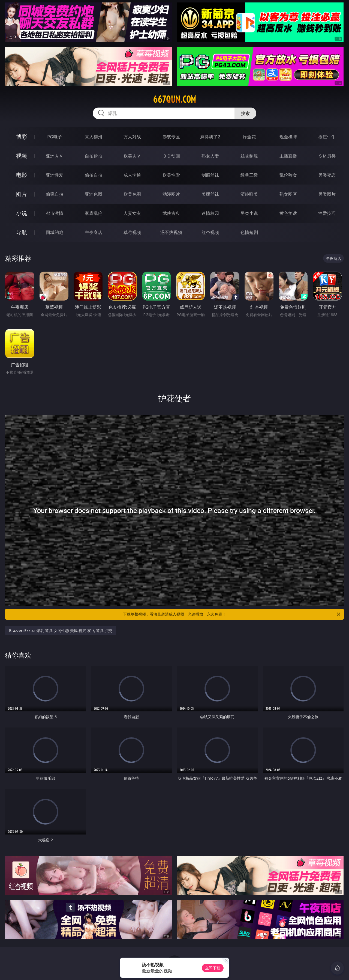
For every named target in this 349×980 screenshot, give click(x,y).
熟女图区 (288, 194)
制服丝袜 (210, 175)
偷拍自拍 (94, 175)
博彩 (22, 137)
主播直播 (288, 156)
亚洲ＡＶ (55, 156)
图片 (22, 194)
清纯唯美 (249, 194)
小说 (22, 213)
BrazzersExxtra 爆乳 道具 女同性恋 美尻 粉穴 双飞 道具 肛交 (61, 630)
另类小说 (249, 213)
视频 (22, 156)
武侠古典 (171, 213)
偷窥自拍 (55, 194)
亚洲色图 (94, 194)
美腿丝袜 (210, 194)
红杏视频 (210, 232)
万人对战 (132, 137)
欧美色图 (132, 194)
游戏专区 (171, 137)
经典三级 (249, 175)
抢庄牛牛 (327, 137)
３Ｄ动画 (171, 156)
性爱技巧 (327, 213)
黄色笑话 (288, 213)
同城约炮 (55, 232)
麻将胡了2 (210, 137)
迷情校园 (210, 213)
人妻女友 (132, 213)
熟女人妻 (210, 156)
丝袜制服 (249, 156)
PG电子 (54, 137)
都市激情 (55, 213)
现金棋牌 (288, 137)
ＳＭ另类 (327, 156)
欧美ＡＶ (132, 156)
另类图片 (327, 194)
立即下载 (213, 968)
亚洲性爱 (55, 175)
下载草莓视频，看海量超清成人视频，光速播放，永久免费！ (232, 614)
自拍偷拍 (94, 156)
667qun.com (174, 99)
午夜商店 (94, 232)
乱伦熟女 (288, 175)
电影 (22, 175)
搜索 (245, 113)
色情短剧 (249, 232)
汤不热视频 (171, 232)
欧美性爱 (171, 175)
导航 (22, 232)
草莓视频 (132, 232)
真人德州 (94, 137)
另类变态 (327, 175)
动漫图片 (171, 194)
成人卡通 (132, 175)
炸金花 (249, 137)
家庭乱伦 (94, 213)
